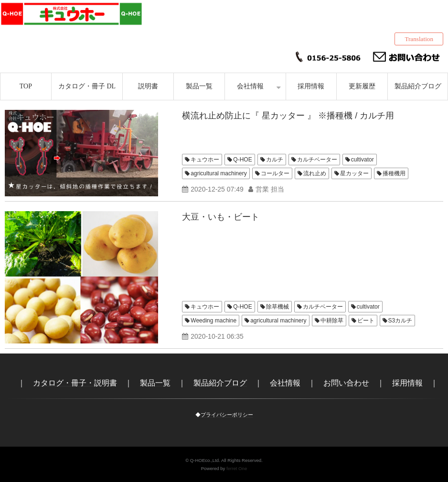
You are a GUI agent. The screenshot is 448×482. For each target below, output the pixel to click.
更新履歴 (362, 86)
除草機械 (277, 307)
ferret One (237, 468)
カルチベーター (317, 160)
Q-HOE (242, 160)
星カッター (354, 173)
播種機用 (394, 173)
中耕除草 (332, 321)
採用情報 (311, 86)
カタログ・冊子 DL (87, 86)
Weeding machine (213, 321)
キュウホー (205, 160)
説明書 (148, 86)
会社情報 (250, 86)
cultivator (363, 160)
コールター (275, 173)
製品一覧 (199, 86)
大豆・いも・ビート (221, 217)
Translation (419, 39)
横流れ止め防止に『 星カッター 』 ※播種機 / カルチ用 (288, 116)
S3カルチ (400, 321)
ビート (366, 321)
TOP (26, 86)
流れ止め (315, 173)
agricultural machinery (219, 173)
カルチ (275, 160)
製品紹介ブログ (418, 86)
